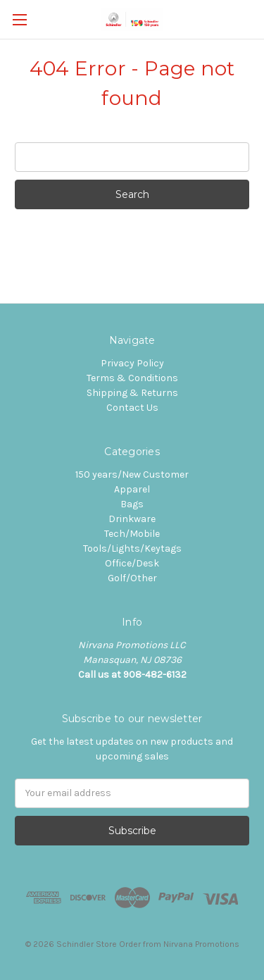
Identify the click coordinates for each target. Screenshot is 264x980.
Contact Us (132, 408)
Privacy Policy (132, 363)
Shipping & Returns (132, 393)
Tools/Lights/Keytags (132, 548)
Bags (132, 504)
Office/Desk (132, 563)
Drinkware (132, 519)
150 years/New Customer (132, 475)
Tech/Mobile (132, 534)
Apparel (132, 489)
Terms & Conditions (132, 378)
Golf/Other (132, 578)
